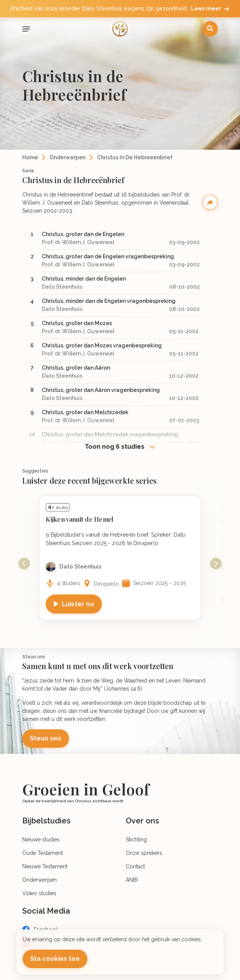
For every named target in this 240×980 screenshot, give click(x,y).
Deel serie (210, 202)
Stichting (136, 840)
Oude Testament (43, 853)
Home (30, 157)
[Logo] (120, 29)
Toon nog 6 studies (115, 447)
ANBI (132, 880)
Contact (135, 866)
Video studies (39, 893)
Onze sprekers (144, 853)
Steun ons (46, 738)
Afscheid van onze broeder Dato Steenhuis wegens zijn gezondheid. (120, 9)
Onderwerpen (67, 157)
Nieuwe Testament (45, 866)
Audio (62, 508)
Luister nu (78, 604)
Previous (24, 564)
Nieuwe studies (41, 840)
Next (216, 564)
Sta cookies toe (55, 959)
